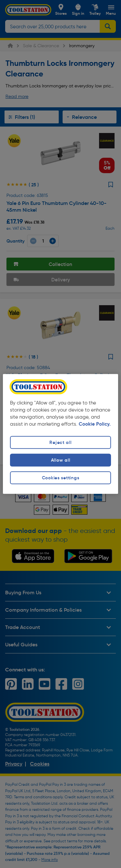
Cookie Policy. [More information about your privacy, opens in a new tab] (95, 424)
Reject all (60, 442)
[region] (60, 434)
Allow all (60, 460)
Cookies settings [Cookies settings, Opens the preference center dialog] (61, 478)
